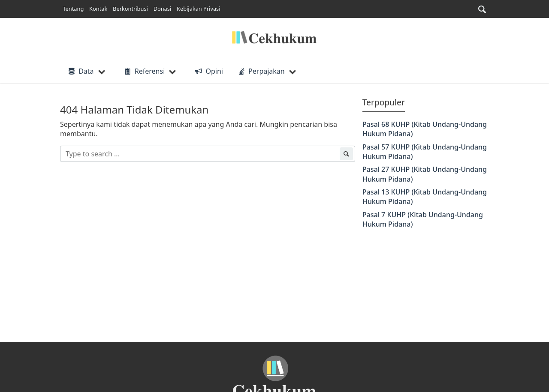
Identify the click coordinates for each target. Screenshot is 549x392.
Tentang (73, 9)
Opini (208, 71)
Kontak (98, 9)
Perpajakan (261, 71)
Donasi (163, 9)
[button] (482, 9)
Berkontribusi (130, 9)
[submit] (346, 154)
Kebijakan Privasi (198, 9)
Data (80, 71)
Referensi (144, 71)
